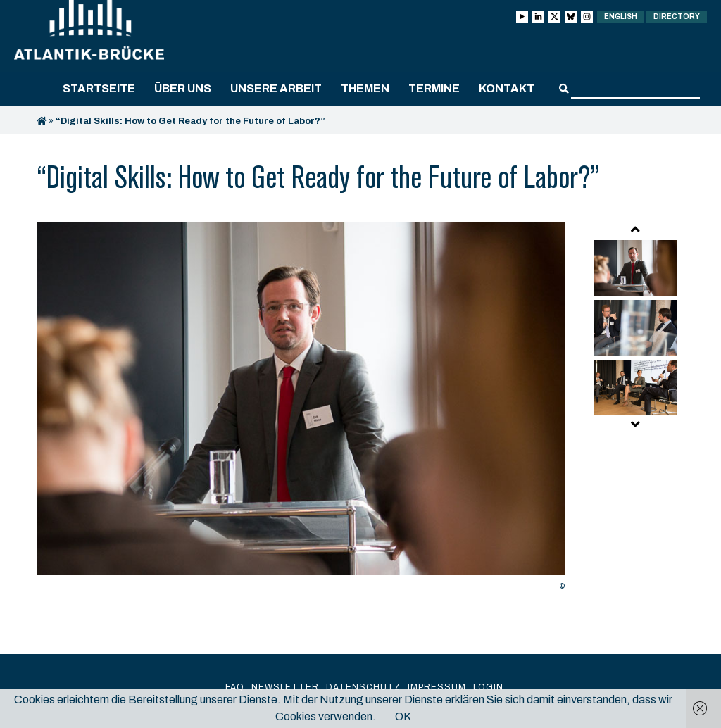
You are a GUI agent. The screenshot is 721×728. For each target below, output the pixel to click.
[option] (301, 410)
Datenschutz (363, 687)
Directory (677, 17)
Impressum (437, 687)
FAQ (235, 687)
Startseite (99, 88)
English (621, 17)
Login (488, 687)
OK (403, 716)
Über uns (183, 88)
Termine (434, 88)
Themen (365, 88)
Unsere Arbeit (276, 88)
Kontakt (507, 88)
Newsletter (285, 687)
